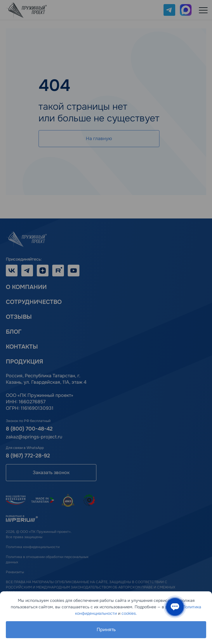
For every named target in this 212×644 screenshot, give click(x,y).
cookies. (129, 613)
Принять (106, 630)
